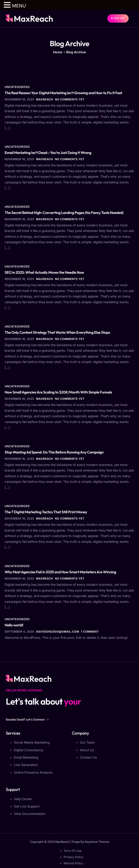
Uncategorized (17, 87)
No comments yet (70, 99)
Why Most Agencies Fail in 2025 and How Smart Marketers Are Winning (60, 572)
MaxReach (44, 99)
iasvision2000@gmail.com (58, 632)
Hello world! (14, 625)
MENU (19, 6)
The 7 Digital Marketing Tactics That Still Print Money (46, 512)
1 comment (90, 632)
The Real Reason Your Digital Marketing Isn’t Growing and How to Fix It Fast (63, 93)
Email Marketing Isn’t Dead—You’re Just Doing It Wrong (48, 153)
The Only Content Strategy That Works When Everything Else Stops (57, 333)
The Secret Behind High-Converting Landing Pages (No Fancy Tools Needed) (64, 213)
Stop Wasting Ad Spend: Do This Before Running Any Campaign (54, 452)
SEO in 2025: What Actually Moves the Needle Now (44, 273)
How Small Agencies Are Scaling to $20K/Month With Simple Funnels (58, 392)
